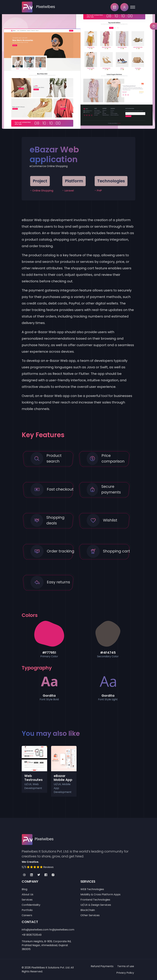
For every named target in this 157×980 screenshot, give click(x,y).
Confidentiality (31, 905)
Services (27, 900)
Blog (24, 889)
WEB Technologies (92, 889)
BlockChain (88, 910)
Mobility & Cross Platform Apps (100, 894)
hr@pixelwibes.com (62, 930)
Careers (27, 915)
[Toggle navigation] (133, 7)
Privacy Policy (125, 973)
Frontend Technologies (95, 900)
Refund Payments (102, 966)
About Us (27, 894)
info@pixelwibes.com (35, 930)
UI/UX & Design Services (96, 905)
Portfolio (27, 910)
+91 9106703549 (32, 935)
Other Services (90, 915)
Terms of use (126, 966)
